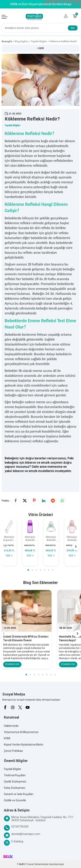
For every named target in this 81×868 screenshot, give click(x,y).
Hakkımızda (11, 726)
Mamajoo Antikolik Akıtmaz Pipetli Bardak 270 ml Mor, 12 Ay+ (30, 539)
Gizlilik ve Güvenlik (15, 800)
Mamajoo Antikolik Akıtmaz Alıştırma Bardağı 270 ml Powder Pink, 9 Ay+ (72, 539)
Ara (73, 28)
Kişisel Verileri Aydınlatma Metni (24, 745)
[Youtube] (28, 707)
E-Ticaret (29, 864)
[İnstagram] (13, 707)
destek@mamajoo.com (26, 834)
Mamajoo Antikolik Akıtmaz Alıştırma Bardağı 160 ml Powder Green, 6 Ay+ (51, 539)
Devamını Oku (12, 664)
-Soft (20, 864)
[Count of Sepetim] (75, 16)
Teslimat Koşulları (15, 775)
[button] (28, 570)
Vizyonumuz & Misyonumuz (21, 732)
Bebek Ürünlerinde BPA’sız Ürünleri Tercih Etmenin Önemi (26, 639)
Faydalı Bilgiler (39, 41)
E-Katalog (17, 841)
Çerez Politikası (13, 751)
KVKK (7, 738)
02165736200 (20, 827)
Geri (40, 48)
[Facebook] (5, 707)
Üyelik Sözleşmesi (15, 782)
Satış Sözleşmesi (15, 788)
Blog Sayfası (22, 41)
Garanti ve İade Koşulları (19, 794)
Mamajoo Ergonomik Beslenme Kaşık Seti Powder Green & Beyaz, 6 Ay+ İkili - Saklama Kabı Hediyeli (9, 539)
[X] (20, 707)
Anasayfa (7, 41)
